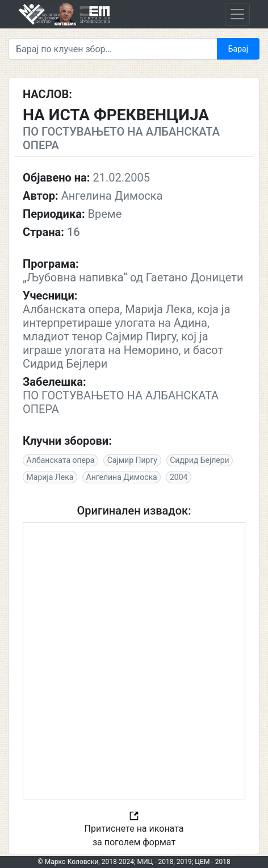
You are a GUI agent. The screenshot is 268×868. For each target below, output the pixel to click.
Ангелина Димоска (122, 477)
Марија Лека (50, 477)
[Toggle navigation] (237, 14)
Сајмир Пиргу (132, 460)
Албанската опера (61, 460)
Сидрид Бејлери (200, 460)
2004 (179, 477)
